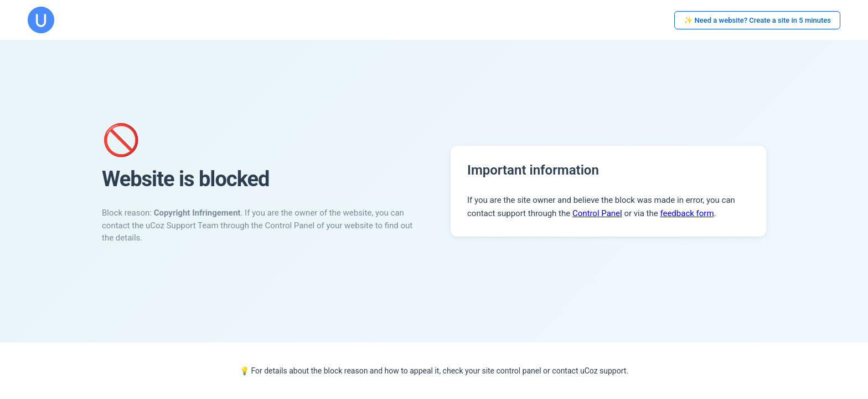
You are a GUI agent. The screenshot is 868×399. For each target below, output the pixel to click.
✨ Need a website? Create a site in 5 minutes (757, 20)
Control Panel (597, 213)
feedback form (687, 213)
